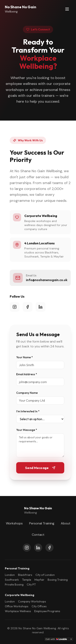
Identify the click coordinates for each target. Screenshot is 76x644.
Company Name (27, 393)
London (10, 575)
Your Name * (25, 357)
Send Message (40, 468)
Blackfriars (25, 575)
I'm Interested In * (28, 411)
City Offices (39, 606)
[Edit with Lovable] (56, 639)
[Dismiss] (71, 639)
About (66, 523)
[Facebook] (49, 548)
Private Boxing (14, 585)
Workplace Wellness (18, 611)
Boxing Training (58, 580)
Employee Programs (47, 611)
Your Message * (27, 430)
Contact (38, 535)
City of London (45, 575)
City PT (31, 585)
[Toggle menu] (67, 9)
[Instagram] (27, 548)
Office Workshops (17, 606)
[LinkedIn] (38, 548)
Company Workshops (32, 601)
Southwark (12, 580)
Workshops (14, 523)
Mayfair (39, 580)
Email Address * (27, 374)
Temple (27, 580)
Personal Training (42, 523)
